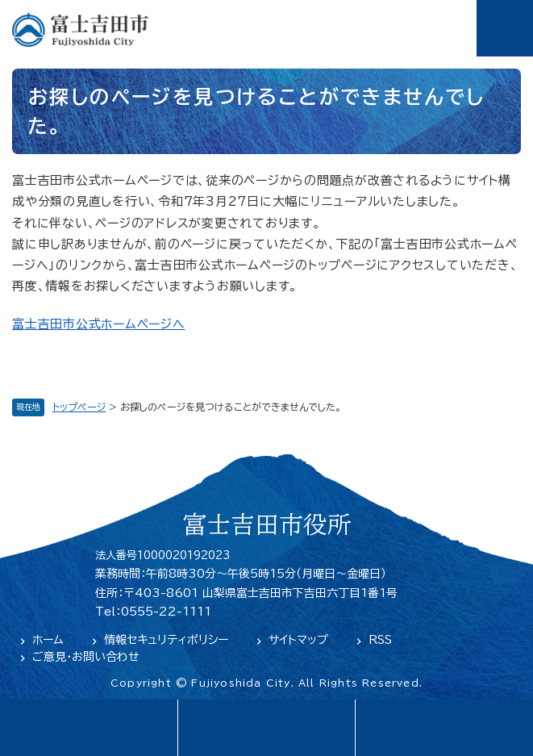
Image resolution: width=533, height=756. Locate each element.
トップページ (79, 407)
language (89, 728)
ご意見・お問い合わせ (86, 657)
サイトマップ (298, 640)
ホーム (48, 640)
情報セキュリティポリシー (166, 640)
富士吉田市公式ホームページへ (99, 324)
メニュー (505, 28)
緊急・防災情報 (266, 728)
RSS (380, 640)
